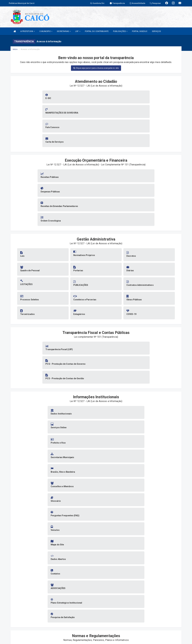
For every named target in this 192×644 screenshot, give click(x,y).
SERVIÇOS (157, 31)
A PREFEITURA (28, 31)
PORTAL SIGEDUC (140, 31)
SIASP (85, 637)
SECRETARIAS (64, 31)
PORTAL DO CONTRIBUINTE (97, 31)
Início (15, 49)
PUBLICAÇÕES (120, 31)
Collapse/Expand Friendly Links (7, 643)
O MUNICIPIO (46, 31)
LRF (78, 31)
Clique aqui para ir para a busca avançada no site (96, 68)
